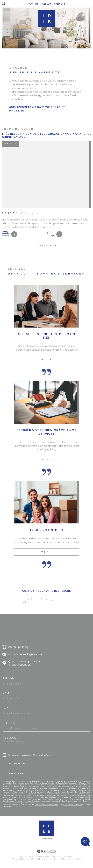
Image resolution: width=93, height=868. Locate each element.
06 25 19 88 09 (18, 647)
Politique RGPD (67, 859)
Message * (11, 738)
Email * (8, 708)
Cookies (78, 859)
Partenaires (46, 859)
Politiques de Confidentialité (46, 805)
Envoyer (16, 773)
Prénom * (10, 678)
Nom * (7, 693)
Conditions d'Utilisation (73, 805)
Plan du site (17, 859)
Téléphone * (12, 723)
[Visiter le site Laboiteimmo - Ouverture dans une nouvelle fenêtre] (46, 851)
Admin (55, 859)
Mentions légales (31, 859)
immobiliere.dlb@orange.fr (27, 654)
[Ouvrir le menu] (89, 4)
